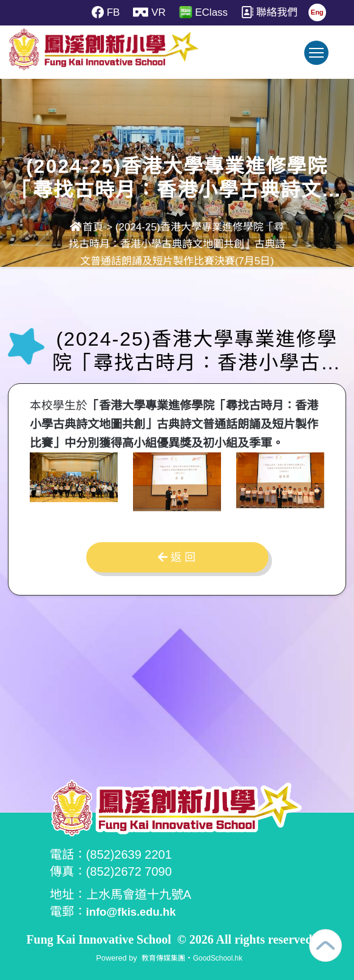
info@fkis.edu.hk (135, 911)
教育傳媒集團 (162, 957)
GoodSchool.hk (220, 957)
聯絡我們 (271, 12)
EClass (203, 12)
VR (148, 12)
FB (103, 12)
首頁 (87, 227)
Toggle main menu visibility (319, 59)
